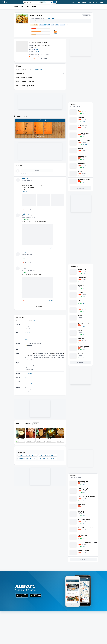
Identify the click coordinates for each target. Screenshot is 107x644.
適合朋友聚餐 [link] (29, 383)
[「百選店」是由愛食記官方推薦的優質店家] (95, 543)
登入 (73, 2)
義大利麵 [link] (28, 333)
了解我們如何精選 (50, 18)
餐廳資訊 (16, 7)
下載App (84, 2)
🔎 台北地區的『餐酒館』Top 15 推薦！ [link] (27, 458)
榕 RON (37, 49)
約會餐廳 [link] (63, 25)
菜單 (22, 7)
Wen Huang (25, 253)
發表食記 (78, 2)
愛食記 (16, 11)
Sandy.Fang (25, 267)
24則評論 (55, 33)
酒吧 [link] (49, 25)
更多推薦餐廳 (81, 363)
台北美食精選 (34, 25)
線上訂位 (34, 58)
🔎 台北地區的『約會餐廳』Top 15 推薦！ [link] (47, 458)
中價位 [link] (27, 377)
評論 (28, 7)
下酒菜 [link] (27, 337)
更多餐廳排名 (81, 188)
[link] (84, 114)
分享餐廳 (44, 58)
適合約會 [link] (28, 381)
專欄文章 (89, 2)
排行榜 (102, 2)
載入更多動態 (40, 307)
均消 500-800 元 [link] (29, 373)
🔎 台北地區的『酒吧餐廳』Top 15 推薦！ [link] (28, 455)
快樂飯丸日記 (25, 179)
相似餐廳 (34, 7)
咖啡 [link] (53, 25)
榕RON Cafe (36, 15)
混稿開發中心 (25, 214)
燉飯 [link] (26, 335)
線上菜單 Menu (40, 120)
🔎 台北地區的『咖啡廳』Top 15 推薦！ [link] (48, 455)
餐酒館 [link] (57, 25)
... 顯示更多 (25, 191)
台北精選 (20, 11)
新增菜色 (36, 424)
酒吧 (24, 11)
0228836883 (37, 52)
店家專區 (96, 2)
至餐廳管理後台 (43, 137)
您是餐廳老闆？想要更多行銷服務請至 (39, 55)
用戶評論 (19, 165)
